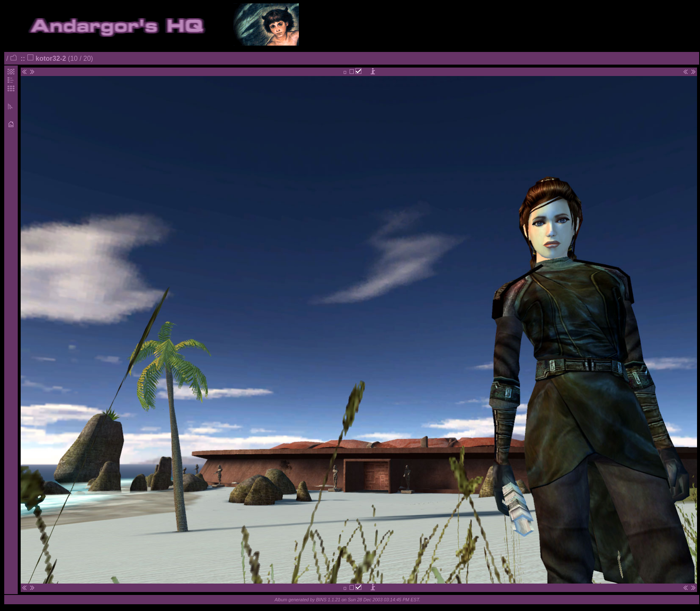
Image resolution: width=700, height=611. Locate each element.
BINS (321, 600)
